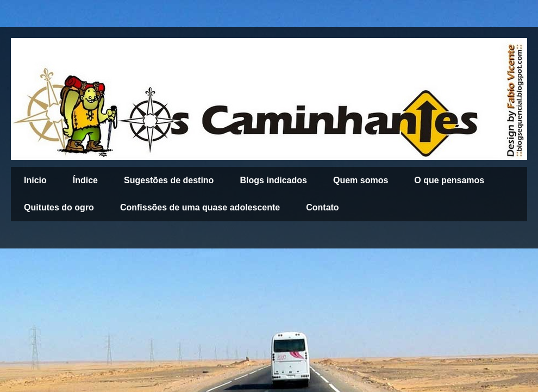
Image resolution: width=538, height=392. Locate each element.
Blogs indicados (273, 180)
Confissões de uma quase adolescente (200, 207)
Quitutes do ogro (59, 207)
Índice (85, 180)
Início (35, 180)
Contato (322, 207)
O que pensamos (449, 180)
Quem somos (361, 180)
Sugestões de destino (169, 180)
